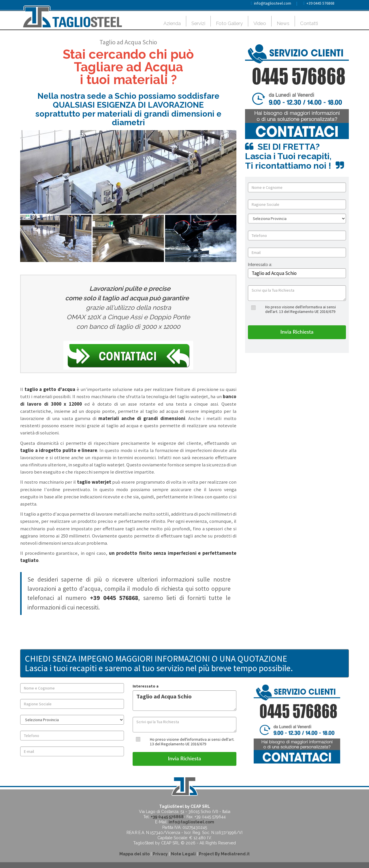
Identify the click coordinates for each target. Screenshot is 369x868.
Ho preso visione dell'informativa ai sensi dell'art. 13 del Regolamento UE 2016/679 (301, 309)
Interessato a (146, 686)
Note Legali (183, 854)
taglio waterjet (94, 482)
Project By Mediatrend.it (224, 854)
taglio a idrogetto (41, 450)
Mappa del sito (134, 854)
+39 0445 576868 (320, 3)
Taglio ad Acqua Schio (184, 701)
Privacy (160, 854)
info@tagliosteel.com (273, 3)
